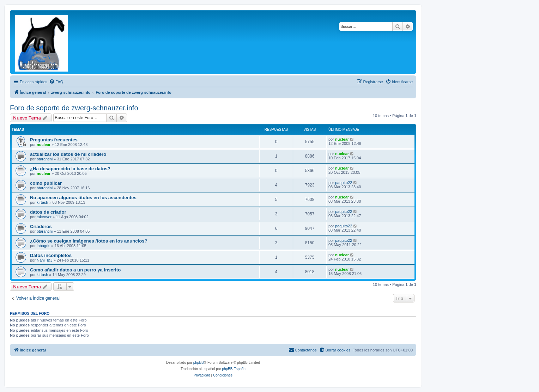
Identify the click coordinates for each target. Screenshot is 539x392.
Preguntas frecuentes (54, 140)
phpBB (199, 363)
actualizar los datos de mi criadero (68, 154)
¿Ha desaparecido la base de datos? (70, 169)
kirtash (42, 202)
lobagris (44, 246)
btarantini (45, 159)
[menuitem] (56, 82)
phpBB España (234, 369)
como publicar (46, 183)
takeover (44, 217)
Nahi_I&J (45, 260)
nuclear (44, 145)
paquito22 (344, 183)
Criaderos (41, 226)
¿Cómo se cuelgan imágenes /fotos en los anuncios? (89, 241)
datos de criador (48, 212)
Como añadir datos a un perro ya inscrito (75, 270)
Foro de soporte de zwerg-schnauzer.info (74, 108)
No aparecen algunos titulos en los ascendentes (83, 198)
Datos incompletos (51, 255)
